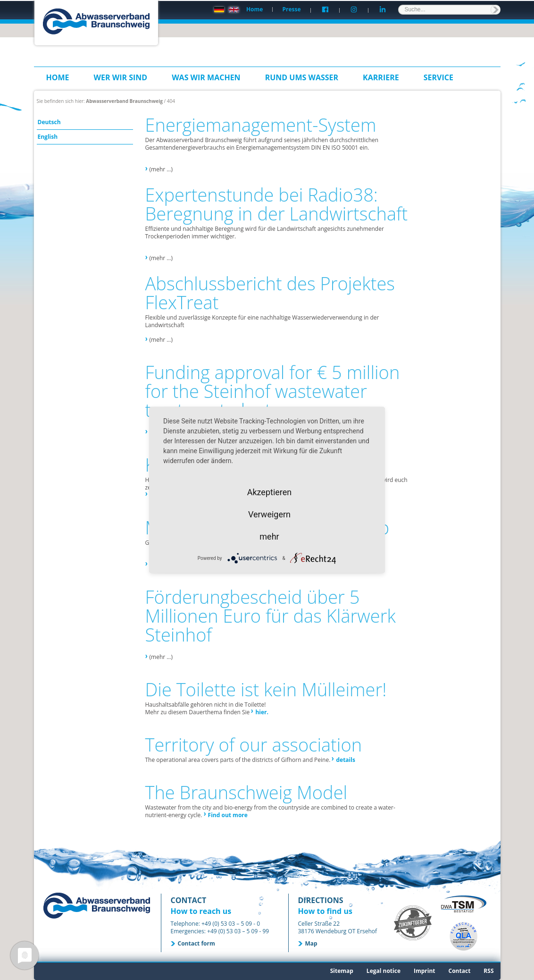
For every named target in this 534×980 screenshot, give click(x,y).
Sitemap (342, 971)
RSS (488, 971)
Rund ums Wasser (302, 77)
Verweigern (269, 514)
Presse (291, 9)
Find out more (228, 815)
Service (438, 77)
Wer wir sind (121, 77)
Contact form (196, 943)
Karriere (381, 77)
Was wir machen (206, 77)
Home (254, 9)
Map (311, 943)
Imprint (425, 971)
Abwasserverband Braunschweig (124, 101)
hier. (262, 712)
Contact (460, 971)
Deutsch (49, 122)
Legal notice (384, 971)
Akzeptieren (270, 492)
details (345, 760)
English (48, 137)
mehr (269, 536)
